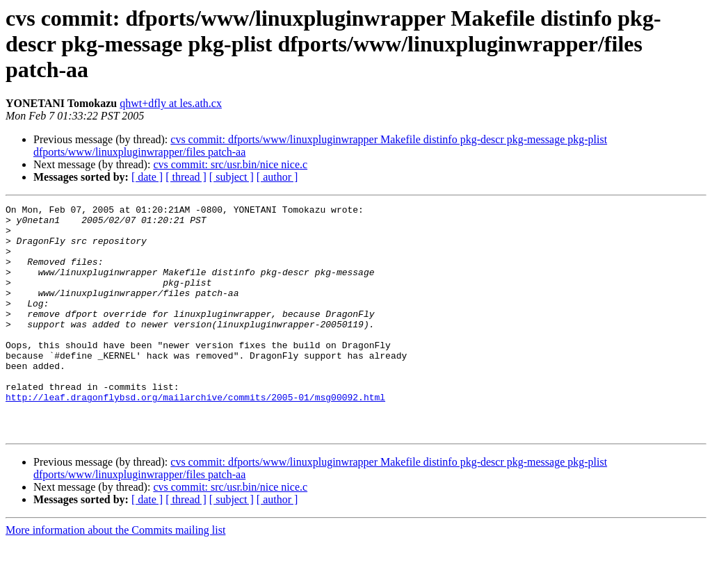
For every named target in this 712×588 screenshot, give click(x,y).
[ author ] (277, 177)
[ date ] (147, 177)
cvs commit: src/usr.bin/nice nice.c (230, 164)
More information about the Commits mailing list (115, 576)
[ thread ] (186, 177)
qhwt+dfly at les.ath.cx (171, 103)
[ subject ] (232, 177)
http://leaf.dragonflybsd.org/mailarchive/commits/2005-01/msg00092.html (195, 436)
